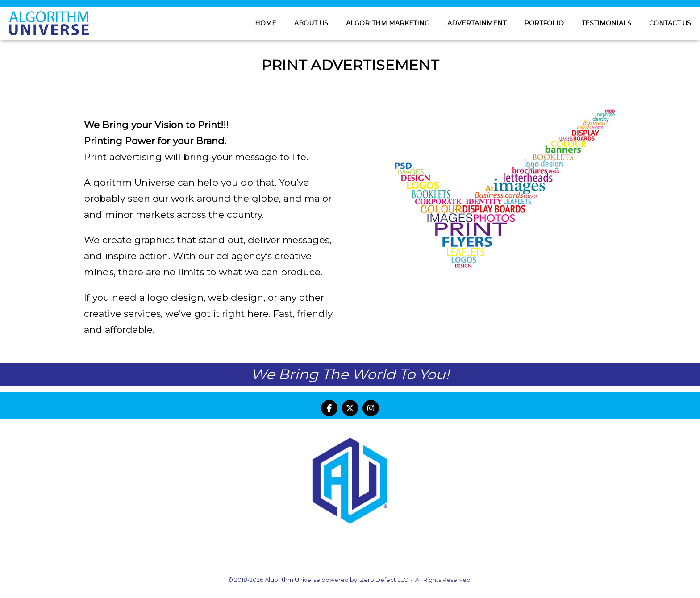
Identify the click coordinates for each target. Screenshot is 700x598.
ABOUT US (311, 23)
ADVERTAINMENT (477, 23)
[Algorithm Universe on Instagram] (371, 408)
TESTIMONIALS (606, 23)
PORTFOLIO (544, 23)
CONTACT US (670, 23)
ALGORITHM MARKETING (388, 23)
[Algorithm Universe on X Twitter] (350, 408)
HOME (266, 23)
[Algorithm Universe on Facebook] (329, 408)
